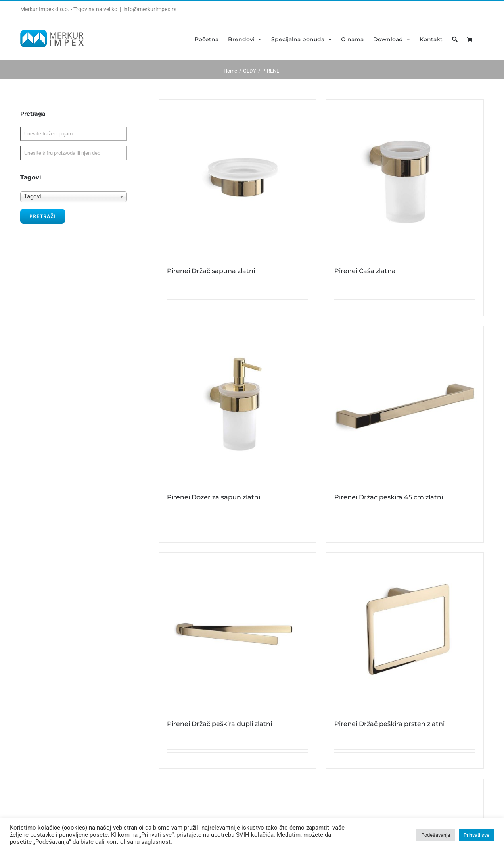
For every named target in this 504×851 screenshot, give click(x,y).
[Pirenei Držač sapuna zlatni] (238, 178)
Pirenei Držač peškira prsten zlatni (389, 724)
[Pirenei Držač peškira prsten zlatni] (405, 631)
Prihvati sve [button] (476, 835)
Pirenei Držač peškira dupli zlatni (219, 724)
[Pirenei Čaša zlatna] (405, 178)
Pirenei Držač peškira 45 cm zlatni (389, 497)
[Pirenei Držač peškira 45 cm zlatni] (405, 405)
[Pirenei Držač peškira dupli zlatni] (238, 631)
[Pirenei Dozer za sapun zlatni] (238, 405)
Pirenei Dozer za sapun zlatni (214, 497)
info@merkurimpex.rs (150, 9)
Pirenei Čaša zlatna (365, 271)
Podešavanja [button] (436, 835)
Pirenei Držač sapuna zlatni (211, 271)
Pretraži (43, 216)
